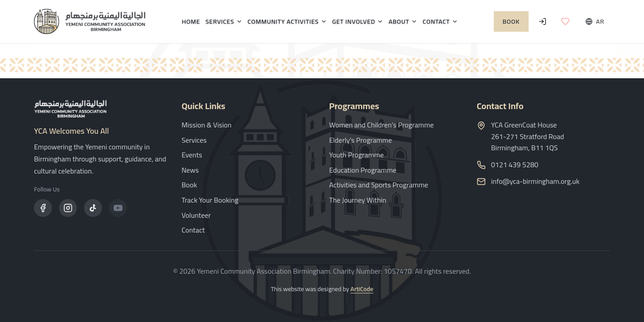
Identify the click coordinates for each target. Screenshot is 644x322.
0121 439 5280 (515, 165)
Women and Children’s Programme (381, 125)
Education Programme (363, 170)
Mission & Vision (207, 125)
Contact (440, 21)
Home (191, 21)
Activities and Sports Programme (379, 185)
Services (224, 21)
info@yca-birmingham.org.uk (535, 182)
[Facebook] (43, 208)
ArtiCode (362, 289)
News (190, 170)
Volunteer (196, 215)
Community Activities (287, 21)
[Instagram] (68, 208)
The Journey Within (358, 200)
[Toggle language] (595, 21)
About (403, 21)
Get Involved (358, 21)
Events (192, 155)
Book (511, 21)
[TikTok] (93, 208)
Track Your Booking (210, 200)
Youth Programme (356, 155)
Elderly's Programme (360, 140)
